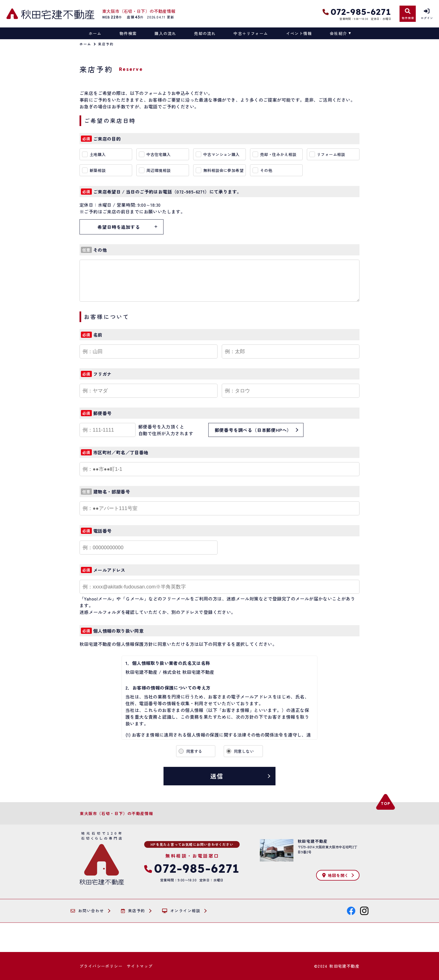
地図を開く (335, 875)
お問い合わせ (87, 911)
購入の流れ (165, 33)
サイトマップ (140, 966)
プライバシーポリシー (101, 966)
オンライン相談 (181, 911)
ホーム (95, 33)
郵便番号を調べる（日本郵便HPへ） (253, 430)
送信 (217, 776)
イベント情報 (299, 33)
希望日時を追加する (119, 227)
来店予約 (133, 911)
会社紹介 (338, 33)
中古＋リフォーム (251, 33)
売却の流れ (205, 33)
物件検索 (128, 33)
